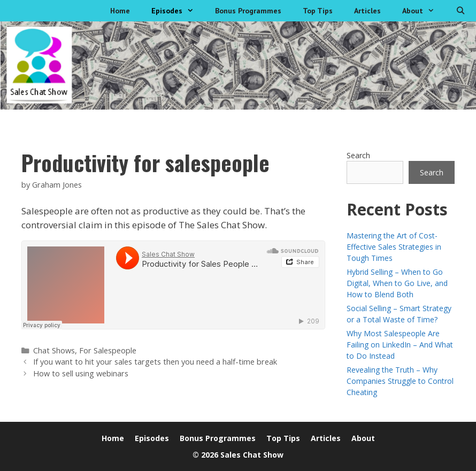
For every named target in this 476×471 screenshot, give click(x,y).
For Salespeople (108, 350)
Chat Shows (54, 350)
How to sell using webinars (81, 373)
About (424, 11)
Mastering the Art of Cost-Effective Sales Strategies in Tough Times (394, 247)
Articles (367, 11)
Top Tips (318, 11)
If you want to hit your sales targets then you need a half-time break (155, 362)
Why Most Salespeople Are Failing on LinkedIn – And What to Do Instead (400, 345)
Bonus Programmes (248, 11)
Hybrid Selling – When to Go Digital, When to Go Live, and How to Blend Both (397, 283)
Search (358, 155)
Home (120, 11)
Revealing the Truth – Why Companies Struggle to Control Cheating (400, 381)
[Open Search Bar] (460, 11)
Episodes (178, 11)
